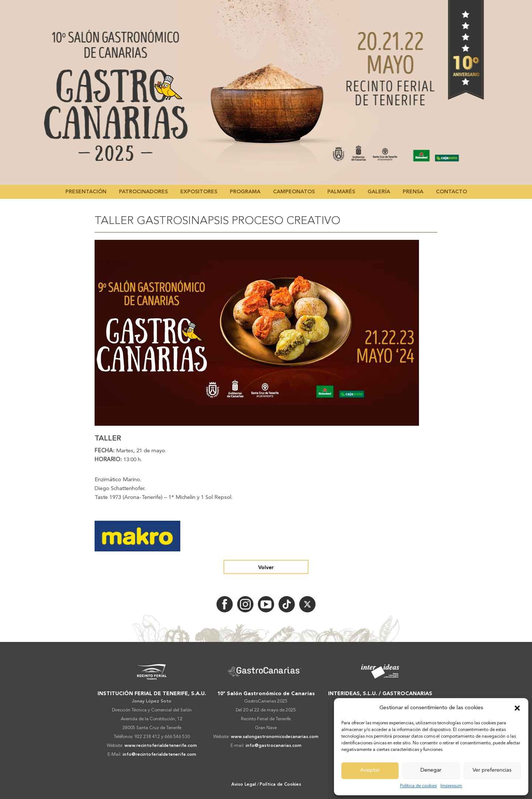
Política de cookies (418, 786)
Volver (266, 568)
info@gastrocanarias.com (274, 746)
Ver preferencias (492, 770)
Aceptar (370, 770)
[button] (517, 708)
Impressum (451, 786)
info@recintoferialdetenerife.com (159, 755)
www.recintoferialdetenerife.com (161, 746)
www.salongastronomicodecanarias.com (275, 737)
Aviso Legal (244, 785)
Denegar (431, 770)
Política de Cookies (280, 785)
